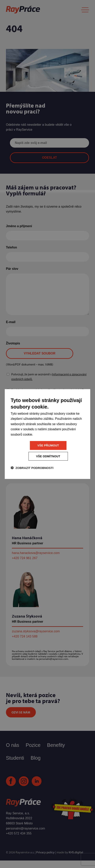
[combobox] (83, 395)
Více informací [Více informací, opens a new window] (43, 434)
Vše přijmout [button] (48, 445)
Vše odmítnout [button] (48, 456)
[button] (32, 468)
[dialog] (47, 434)
